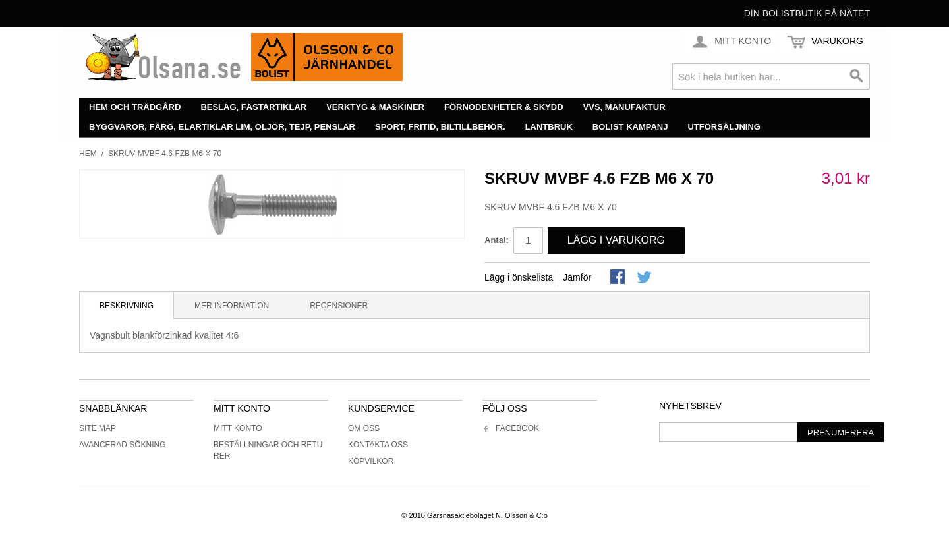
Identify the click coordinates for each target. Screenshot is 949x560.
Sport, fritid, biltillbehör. (440, 127)
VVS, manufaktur (624, 107)
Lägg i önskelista (519, 277)
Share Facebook (619, 278)
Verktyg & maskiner (375, 107)
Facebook (511, 428)
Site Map (98, 428)
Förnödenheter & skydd (504, 107)
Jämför (577, 277)
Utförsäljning (724, 127)
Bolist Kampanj (630, 127)
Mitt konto (238, 428)
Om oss (364, 428)
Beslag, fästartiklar (253, 107)
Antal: (497, 240)
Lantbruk (549, 127)
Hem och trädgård (135, 107)
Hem (88, 154)
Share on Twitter (645, 278)
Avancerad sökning (123, 445)
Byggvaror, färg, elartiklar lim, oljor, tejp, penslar (222, 127)
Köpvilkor (371, 461)
